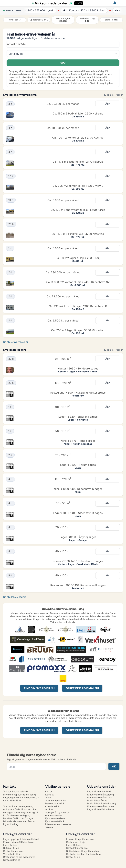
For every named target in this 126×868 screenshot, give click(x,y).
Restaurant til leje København (19, 857)
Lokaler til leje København (80, 839)
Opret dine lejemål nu (82, 688)
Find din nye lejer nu (39, 688)
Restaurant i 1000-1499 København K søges (78, 585)
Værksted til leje (12, 854)
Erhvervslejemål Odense (100, 806)
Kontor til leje (73, 857)
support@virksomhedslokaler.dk (21, 797)
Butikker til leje (11, 848)
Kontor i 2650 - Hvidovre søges (78, 368)
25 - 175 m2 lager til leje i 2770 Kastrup (78, 162)
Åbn (108, 104)
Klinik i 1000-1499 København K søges (78, 489)
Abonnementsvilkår (56, 800)
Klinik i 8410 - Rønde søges (78, 441)
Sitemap (50, 827)
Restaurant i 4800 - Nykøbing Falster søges (78, 393)
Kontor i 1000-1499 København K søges (78, 561)
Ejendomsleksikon (55, 818)
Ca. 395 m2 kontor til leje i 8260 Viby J (78, 186)
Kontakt (49, 795)
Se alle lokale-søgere (15, 597)
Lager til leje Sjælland (99, 791)
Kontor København (13, 851)
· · (41, 10)
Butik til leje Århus (97, 800)
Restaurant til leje (76, 842)
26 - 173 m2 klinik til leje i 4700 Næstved (78, 234)
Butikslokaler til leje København (83, 851)
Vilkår (48, 797)
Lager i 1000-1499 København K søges (78, 513)
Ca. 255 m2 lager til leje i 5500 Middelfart (78, 330)
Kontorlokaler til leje (77, 848)
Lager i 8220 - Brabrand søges (78, 417)
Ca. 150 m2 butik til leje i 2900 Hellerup (78, 113)
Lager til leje (10, 845)
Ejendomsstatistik (55, 821)
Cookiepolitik (52, 806)
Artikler (49, 809)
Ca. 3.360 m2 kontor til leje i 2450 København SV (78, 282)
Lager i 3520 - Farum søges (78, 465)
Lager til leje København (100, 809)
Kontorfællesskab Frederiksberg (84, 854)
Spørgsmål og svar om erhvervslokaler (58, 814)
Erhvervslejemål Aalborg (101, 795)
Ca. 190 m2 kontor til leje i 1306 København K (78, 306)
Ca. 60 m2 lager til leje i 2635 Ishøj (78, 258)
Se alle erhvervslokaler (16, 342)
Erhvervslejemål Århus (99, 797)
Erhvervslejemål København (18, 842)
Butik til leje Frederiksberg (102, 803)
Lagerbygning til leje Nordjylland (21, 839)
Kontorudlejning (12, 860)
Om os (49, 791)
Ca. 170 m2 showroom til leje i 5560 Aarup (78, 210)
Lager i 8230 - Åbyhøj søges (78, 537)
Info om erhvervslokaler (58, 824)
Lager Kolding (74, 845)
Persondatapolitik (55, 803)
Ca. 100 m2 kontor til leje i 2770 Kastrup (78, 138)
